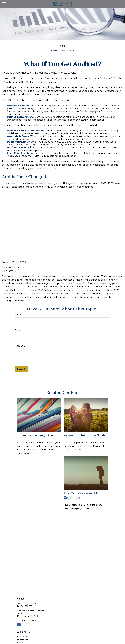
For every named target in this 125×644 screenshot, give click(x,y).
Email (18, 330)
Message (20, 346)
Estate (20, 643)
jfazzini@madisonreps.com (29, 621)
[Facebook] (19, 625)
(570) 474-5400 (30, 603)
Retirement (22, 637)
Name (18, 315)
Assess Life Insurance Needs (85, 435)
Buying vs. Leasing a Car (35, 435)
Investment (22, 640)
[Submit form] (21, 369)
